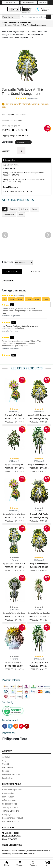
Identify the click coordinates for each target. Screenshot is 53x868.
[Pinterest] (21, 726)
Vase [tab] (21, 214)
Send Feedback (11, 833)
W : (17, 191)
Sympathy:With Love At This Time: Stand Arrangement (25, 25)
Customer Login (9, 793)
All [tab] (5, 209)
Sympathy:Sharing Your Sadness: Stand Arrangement (14, 664)
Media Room (8, 767)
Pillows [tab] (24, 209)
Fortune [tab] (13, 209)
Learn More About (12, 784)
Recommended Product (13, 818)
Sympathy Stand (23, 142)
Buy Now (35, 272)
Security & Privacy (10, 807)
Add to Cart (12, 272)
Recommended (11, 2)
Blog (4, 760)
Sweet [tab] (35, 209)
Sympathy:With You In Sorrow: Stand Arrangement (14, 416)
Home (4, 23)
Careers (6, 764)
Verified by (8, 702)
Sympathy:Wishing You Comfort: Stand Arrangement (14, 466)
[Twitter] (10, 726)
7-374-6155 (12, 839)
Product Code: (12, 121)
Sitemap (6, 771)
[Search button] (49, 17)
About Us (6, 757)
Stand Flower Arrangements (20, 23)
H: (27, 191)
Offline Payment (9, 800)
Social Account (10, 720)
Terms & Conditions (11, 811)
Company (7, 751)
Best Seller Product (29, 2)
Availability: (14, 115)
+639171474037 (14, 836)
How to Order (8, 797)
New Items (43, 2)
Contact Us (8, 827)
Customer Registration (12, 790)
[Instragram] (16, 726)
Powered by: (9, 733)
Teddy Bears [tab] (9, 214)
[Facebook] (5, 726)
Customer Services (12, 845)
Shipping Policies (10, 804)
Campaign (7, 814)
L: (7, 191)
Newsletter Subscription (13, 774)
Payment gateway (11, 680)
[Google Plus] (27, 726)
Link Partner (8, 778)
